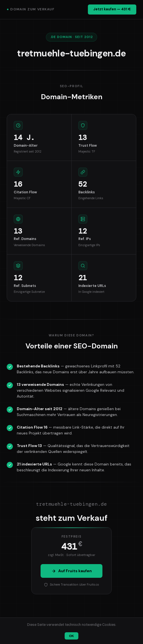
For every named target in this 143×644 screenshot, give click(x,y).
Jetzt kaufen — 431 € (112, 9)
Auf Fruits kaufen (72, 571)
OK (71, 636)
